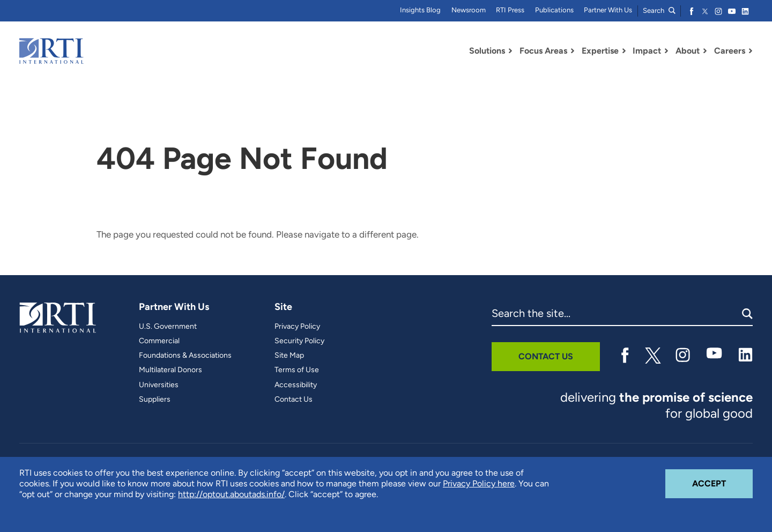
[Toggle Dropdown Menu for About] (705, 51)
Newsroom (469, 10)
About (688, 51)
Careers (730, 51)
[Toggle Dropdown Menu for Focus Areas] (573, 51)
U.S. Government (168, 327)
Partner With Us (608, 10)
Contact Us (294, 400)
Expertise (600, 51)
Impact (647, 51)
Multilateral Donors (170, 370)
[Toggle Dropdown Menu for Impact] (666, 51)
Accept (722, 479)
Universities (159, 385)
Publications (554, 10)
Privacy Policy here (479, 483)
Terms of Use (297, 370)
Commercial (159, 341)
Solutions (487, 51)
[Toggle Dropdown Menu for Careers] (751, 51)
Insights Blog (420, 10)
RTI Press (510, 10)
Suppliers (155, 400)
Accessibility (296, 385)
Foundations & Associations (185, 356)
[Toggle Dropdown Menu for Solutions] (510, 51)
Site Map (289, 356)
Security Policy (299, 341)
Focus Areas (543, 51)
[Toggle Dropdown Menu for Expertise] (624, 51)
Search (659, 10)
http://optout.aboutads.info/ (231, 494)
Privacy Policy (297, 327)
